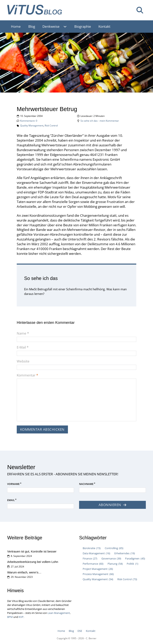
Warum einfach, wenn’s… (24, 572)
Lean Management (59, 613)
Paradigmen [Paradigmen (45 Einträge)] (135, 559)
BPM (10, 617)
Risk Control (51, 126)
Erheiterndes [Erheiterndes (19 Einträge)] (125, 553)
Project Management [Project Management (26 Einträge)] (98, 569)
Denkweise (51, 26)
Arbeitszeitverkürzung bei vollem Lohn (33, 562)
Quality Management (32, 126)
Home (16, 26)
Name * (23, 333)
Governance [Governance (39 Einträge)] (111, 559)
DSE (80, 631)
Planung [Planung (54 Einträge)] (115, 564)
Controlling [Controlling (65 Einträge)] (114, 548)
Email (11, 500)
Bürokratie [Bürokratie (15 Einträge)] (92, 548)
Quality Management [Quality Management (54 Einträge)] (98, 579)
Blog (32, 26)
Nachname (86, 484)
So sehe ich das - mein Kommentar (100, 121)
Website (23, 361)
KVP (21, 617)
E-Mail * (23, 347)
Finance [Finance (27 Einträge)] (90, 559)
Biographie (83, 26)
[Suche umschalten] (140, 10)
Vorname (13, 484)
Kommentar (27, 375)
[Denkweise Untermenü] (67, 27)
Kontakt (104, 26)
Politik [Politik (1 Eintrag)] (132, 564)
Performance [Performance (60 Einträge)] (93, 564)
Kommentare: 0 (29, 121)
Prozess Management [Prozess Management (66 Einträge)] (98, 574)
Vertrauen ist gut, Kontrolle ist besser (32, 551)
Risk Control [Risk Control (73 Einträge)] (127, 579)
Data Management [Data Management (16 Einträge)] (96, 553)
